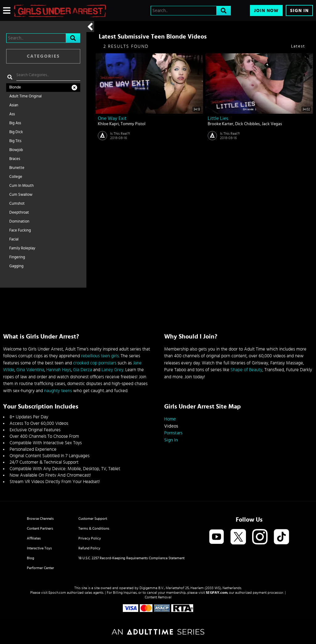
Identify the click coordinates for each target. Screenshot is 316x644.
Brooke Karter (220, 124)
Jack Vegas (272, 124)
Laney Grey (112, 370)
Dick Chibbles (247, 124)
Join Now (266, 11)
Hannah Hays (59, 370)
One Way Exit (112, 118)
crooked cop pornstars (95, 363)
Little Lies (218, 118)
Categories (43, 56)
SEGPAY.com (217, 593)
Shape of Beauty (246, 370)
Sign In (299, 11)
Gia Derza (83, 370)
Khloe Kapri (108, 124)
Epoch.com (57, 593)
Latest (298, 46)
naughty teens (58, 391)
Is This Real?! (120, 133)
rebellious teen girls (100, 356)
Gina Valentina (30, 370)
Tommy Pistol (133, 124)
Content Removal (158, 597)
